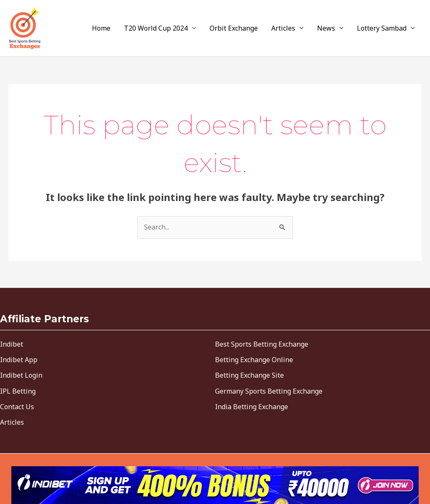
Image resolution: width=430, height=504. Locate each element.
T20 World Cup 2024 (156, 28)
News (326, 28)
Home (101, 28)
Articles (283, 28)
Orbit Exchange (234, 28)
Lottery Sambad (382, 28)
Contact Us (17, 407)
